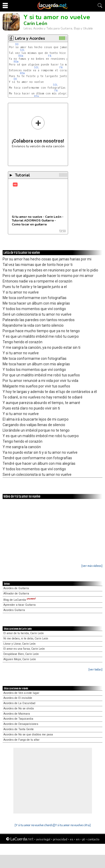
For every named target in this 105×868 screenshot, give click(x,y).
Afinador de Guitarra (16, 594)
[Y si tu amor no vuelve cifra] (72, 825)
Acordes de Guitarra (16, 588)
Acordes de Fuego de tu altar (21, 740)
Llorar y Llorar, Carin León (20, 644)
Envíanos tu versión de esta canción (38, 132)
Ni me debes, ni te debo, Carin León (26, 639)
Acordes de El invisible (18, 698)
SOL (22, 50)
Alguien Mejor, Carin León (20, 659)
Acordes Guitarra (14, 610)
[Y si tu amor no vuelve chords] (34, 825)
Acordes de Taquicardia (18, 719)
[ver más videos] (92, 566)
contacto (93, 839)
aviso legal (43, 839)
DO (17, 44)
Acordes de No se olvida (19, 708)
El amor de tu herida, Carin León (24, 633)
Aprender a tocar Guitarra (20, 605)
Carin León (35, 23)
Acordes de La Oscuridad (19, 703)
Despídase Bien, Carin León (21, 654)
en (78, 839)
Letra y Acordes (30, 38)
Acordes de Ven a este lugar (21, 693)
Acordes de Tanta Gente (19, 729)
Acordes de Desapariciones (21, 724)
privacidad (60, 839)
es (72, 839)
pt (84, 839)
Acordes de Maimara (17, 714)
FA (50, 56)
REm (21, 56)
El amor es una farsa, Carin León (24, 649)
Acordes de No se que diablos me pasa (28, 735)
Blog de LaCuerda (20, 600)
